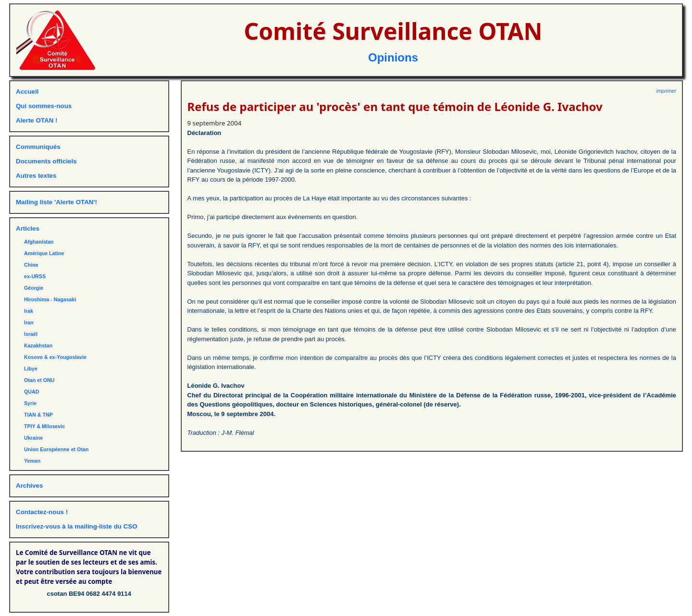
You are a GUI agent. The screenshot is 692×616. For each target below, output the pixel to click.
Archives (29, 486)
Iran (29, 322)
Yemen (32, 461)
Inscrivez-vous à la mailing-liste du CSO (77, 526)
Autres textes (36, 176)
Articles (28, 228)
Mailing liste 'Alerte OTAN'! (56, 202)
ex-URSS (35, 276)
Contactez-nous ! (42, 512)
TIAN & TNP (38, 415)
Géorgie (34, 288)
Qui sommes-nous (44, 106)
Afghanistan (39, 242)
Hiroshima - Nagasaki (50, 299)
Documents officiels (46, 161)
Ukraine (33, 438)
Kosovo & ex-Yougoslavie (55, 357)
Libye (31, 369)
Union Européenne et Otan (56, 449)
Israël (31, 334)
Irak (29, 311)
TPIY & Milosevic (44, 426)
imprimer (666, 91)
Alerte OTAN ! (37, 120)
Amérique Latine (44, 253)
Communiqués (38, 147)
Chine (31, 265)
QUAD (31, 392)
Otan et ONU (39, 380)
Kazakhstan (38, 345)
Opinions (393, 57)
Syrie (30, 403)
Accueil (27, 92)
